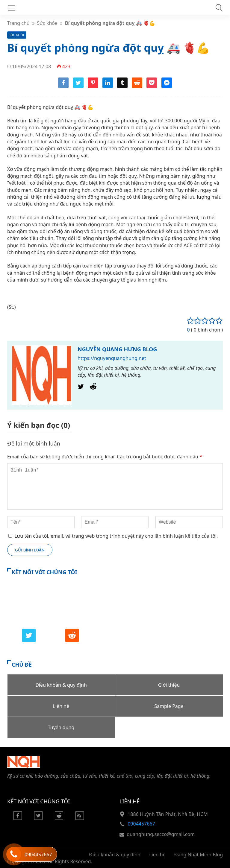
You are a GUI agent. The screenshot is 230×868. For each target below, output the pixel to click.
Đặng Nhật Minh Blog (199, 855)
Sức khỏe (47, 23)
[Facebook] (18, 818)
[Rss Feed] (80, 818)
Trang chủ (18, 23)
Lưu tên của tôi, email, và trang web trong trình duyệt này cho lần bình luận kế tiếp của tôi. (116, 536)
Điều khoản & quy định (115, 855)
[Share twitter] (78, 86)
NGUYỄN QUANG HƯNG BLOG (117, 349)
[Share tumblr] (122, 86)
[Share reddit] (137, 86)
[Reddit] (93, 388)
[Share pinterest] (93, 86)
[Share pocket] (152, 86)
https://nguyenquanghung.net (112, 358)
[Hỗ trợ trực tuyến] (14, 854)
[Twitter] (81, 388)
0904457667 (141, 824)
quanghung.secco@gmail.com (161, 834)
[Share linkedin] (108, 86)
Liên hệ (157, 855)
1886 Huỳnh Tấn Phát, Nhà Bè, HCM (168, 814)
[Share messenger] (167, 86)
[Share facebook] (63, 86)
